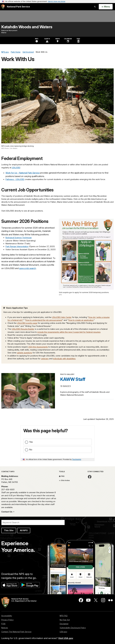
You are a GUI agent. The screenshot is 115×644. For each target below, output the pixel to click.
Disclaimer (64, 624)
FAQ (62, 476)
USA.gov (63, 632)
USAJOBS (16, 168)
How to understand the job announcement (44, 320)
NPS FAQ (64, 616)
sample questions (24, 353)
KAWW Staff (73, 379)
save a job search (28, 268)
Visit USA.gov (66, 638)
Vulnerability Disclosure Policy (73, 628)
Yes (31, 442)
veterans (45, 359)
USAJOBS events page (27, 323)
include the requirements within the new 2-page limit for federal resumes (69, 332)
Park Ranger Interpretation (17, 246)
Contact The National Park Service (16, 632)
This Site (9, 530)
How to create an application (81, 320)
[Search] (33, 522)
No (31, 450)
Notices (5, 628)
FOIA (3, 624)
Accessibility (7, 616)
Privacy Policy (7, 620)
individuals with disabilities (64, 359)
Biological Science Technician (19, 238)
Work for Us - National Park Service (23, 173)
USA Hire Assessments (38, 347)
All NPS (24, 530)
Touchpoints (77, 459)
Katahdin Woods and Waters (27, 27)
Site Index (64, 480)
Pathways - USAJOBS (15, 179)
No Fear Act (65, 620)
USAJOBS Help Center (62, 317)
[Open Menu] (106, 7)
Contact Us (7, 512)
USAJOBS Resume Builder (23, 329)
